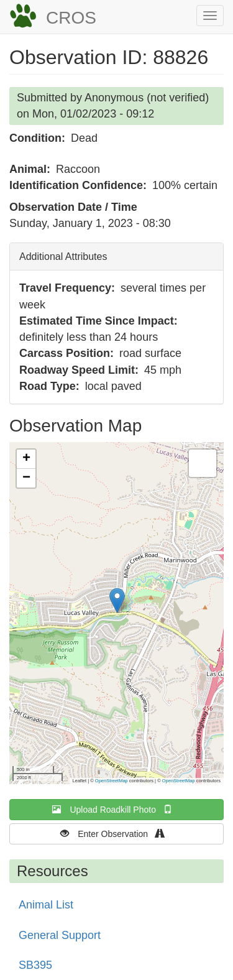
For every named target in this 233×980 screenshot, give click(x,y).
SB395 (35, 965)
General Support (60, 935)
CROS (71, 18)
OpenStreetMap (112, 781)
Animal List (46, 905)
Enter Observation (116, 834)
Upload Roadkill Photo (116, 809)
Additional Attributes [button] (63, 257)
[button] (117, 600)
